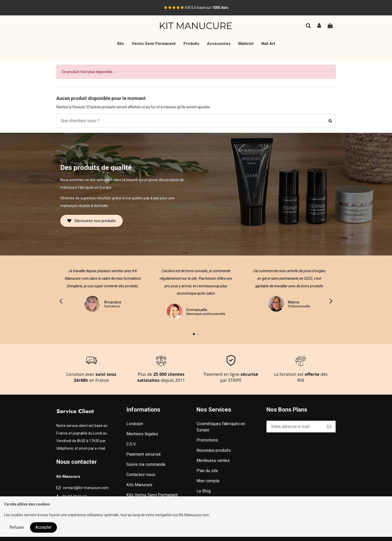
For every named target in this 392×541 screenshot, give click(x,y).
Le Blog (204, 491)
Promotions (207, 440)
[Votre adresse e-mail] (295, 427)
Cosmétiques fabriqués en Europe (221, 427)
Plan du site (207, 471)
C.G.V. (131, 444)
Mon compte (208, 481)
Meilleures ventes (213, 460)
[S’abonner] (329, 427)
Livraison (135, 424)
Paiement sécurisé (144, 454)
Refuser (17, 527)
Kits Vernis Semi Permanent (152, 495)
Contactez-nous (141, 475)
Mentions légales (142, 434)
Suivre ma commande (146, 464)
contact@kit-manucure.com (86, 488)
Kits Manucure (139, 485)
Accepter (43, 527)
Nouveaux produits (214, 450)
